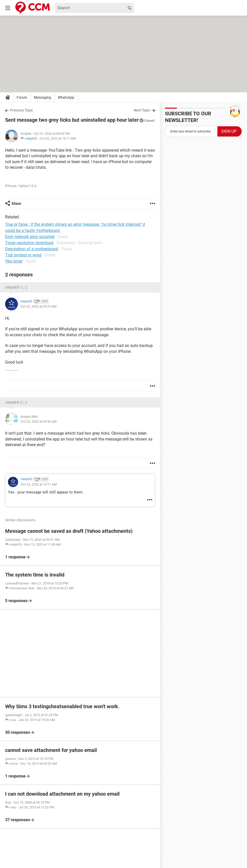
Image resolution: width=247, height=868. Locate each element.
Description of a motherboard (32, 249)
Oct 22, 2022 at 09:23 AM (38, 306)
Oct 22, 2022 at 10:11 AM (58, 138)
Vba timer (14, 261)
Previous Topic (21, 110)
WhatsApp (66, 97)
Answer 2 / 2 (16, 402)
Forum (22, 97)
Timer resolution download (29, 243)
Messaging (42, 97)
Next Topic (142, 110)
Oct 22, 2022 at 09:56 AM (38, 421)
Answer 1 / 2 (16, 287)
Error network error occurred (30, 237)
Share (16, 204)
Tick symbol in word (23, 255)
